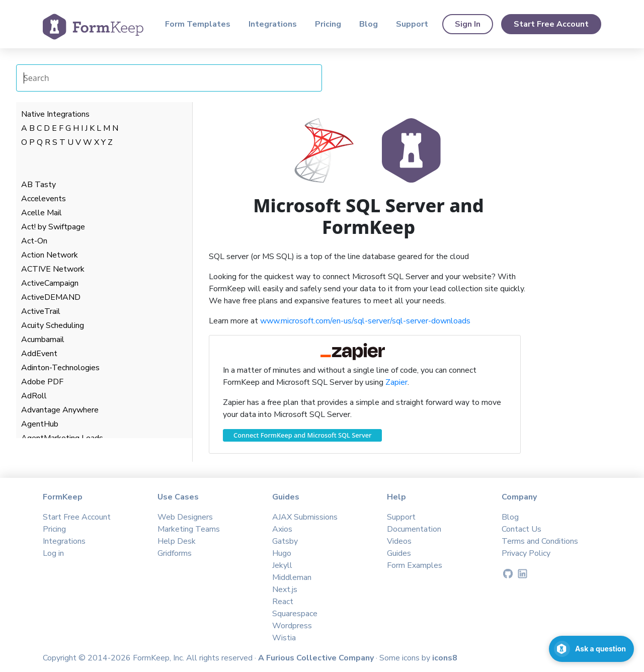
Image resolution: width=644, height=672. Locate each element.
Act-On (34, 241)
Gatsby (285, 541)
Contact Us (521, 529)
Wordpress (292, 626)
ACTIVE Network (53, 269)
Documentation (414, 529)
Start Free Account (551, 24)
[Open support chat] (591, 649)
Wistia (284, 638)
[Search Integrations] (169, 78)
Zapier (396, 382)
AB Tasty (38, 185)
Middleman (292, 577)
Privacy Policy (526, 553)
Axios (282, 529)
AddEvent (39, 354)
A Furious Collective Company (317, 658)
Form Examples (415, 565)
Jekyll (282, 565)
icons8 (445, 658)
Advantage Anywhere (60, 410)
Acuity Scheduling (53, 325)
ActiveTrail (41, 311)
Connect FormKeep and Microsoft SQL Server (302, 435)
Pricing (328, 24)
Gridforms (175, 553)
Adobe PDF (42, 382)
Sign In (468, 24)
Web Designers (185, 517)
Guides (399, 553)
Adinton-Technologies (60, 368)
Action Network (50, 255)
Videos (399, 541)
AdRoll (34, 396)
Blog (369, 24)
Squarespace (295, 614)
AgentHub (40, 424)
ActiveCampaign (50, 283)
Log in (53, 553)
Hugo (282, 553)
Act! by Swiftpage (53, 227)
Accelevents (44, 199)
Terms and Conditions (540, 541)
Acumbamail (43, 340)
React (283, 602)
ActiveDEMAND (51, 297)
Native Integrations (55, 114)
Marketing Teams (189, 529)
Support (412, 24)
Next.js (285, 590)
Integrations (273, 24)
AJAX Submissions (305, 517)
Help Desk (177, 541)
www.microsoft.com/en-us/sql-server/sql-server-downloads (365, 321)
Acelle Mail (42, 213)
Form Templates (198, 24)
